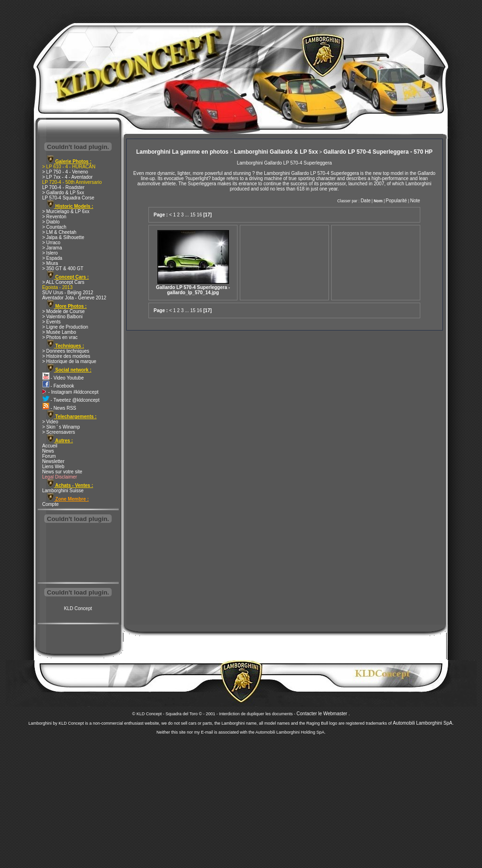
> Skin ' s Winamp (61, 427)
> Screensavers (59, 432)
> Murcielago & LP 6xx (66, 211)
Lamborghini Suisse (63, 491)
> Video (50, 422)
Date (365, 201)
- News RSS (59, 408)
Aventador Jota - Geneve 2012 (74, 298)
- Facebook (58, 386)
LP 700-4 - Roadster (64, 187)
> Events (52, 322)
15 (193, 215)
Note (415, 201)
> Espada (53, 258)
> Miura (50, 263)
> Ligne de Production (65, 327)
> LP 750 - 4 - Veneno (65, 172)
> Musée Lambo (59, 332)
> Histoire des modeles (66, 356)
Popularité (396, 201)
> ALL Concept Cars (63, 282)
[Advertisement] (78, 554)
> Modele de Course (64, 311)
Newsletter (53, 461)
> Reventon (54, 217)
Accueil (50, 446)
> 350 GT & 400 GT (63, 269)
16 (200, 215)
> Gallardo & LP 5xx (63, 193)
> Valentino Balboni (63, 317)
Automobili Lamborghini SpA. (423, 723)
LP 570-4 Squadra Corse (68, 198)
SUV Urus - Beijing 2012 (68, 293)
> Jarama (52, 248)
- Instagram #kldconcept (71, 392)
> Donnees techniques (66, 351)
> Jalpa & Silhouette (63, 237)
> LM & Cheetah (60, 232)
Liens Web (53, 467)
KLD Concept (78, 608)
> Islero (50, 253)
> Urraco (52, 243)
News (48, 451)
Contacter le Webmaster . (323, 714)
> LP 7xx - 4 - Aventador (68, 177)
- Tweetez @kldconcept (71, 400)
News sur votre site (62, 472)
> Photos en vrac (60, 337)
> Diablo (51, 222)
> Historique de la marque (69, 361)
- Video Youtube (63, 378)
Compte (51, 504)
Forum (49, 456)
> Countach (54, 227)
